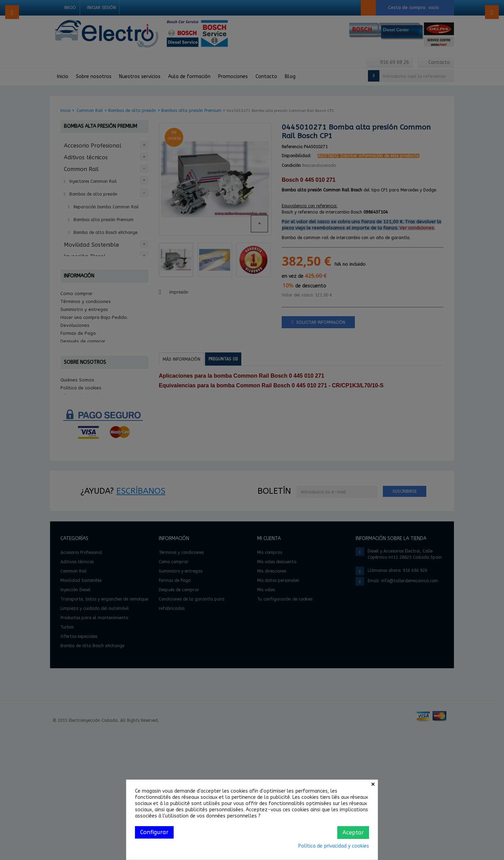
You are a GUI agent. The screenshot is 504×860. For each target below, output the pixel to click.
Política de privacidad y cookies (334, 846)
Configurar (154, 832)
